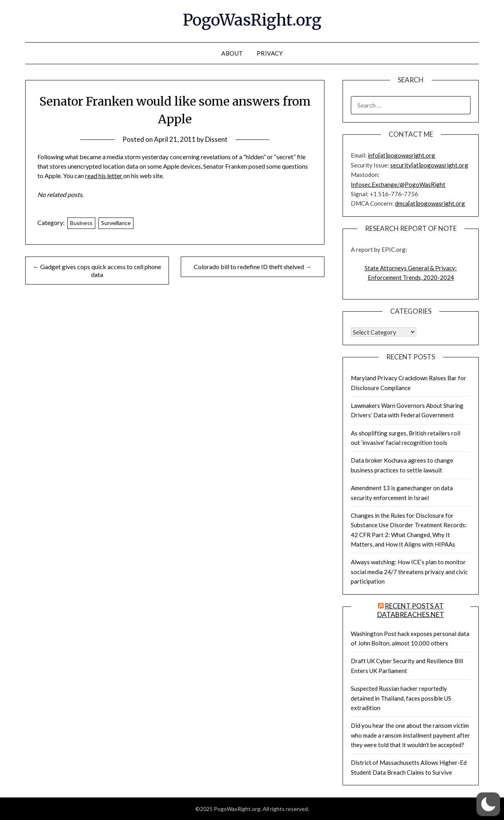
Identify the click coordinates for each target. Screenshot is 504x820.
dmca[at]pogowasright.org (430, 203)
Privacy (270, 53)
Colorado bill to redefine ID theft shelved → (253, 267)
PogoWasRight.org (252, 20)
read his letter (104, 176)
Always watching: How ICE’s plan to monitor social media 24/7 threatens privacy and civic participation (409, 572)
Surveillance (116, 223)
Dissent (216, 139)
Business (81, 223)
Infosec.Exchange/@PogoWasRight (398, 184)
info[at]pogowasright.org (401, 155)
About (232, 53)
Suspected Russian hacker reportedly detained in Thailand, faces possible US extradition (401, 698)
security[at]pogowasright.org (429, 165)
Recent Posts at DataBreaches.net (411, 610)
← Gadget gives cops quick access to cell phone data (97, 271)
